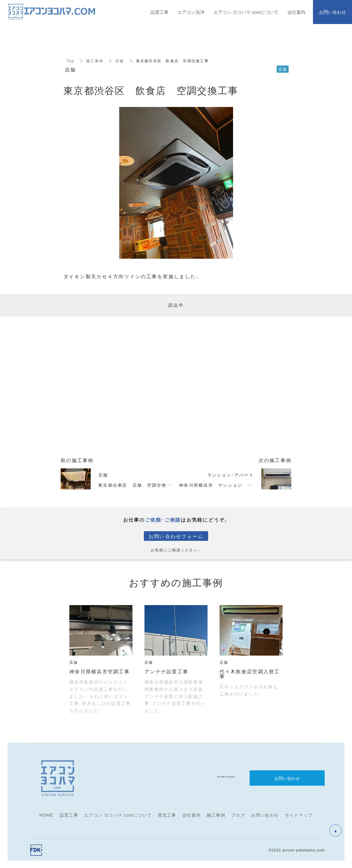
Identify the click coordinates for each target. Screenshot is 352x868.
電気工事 (167, 815)
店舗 (120, 61)
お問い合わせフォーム (176, 536)
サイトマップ (299, 815)
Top (70, 61)
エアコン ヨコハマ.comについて (118, 815)
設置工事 (69, 815)
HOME (47, 815)
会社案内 (192, 815)
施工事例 (95, 61)
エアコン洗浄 (191, 12)
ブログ (238, 815)
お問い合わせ (265, 815)
